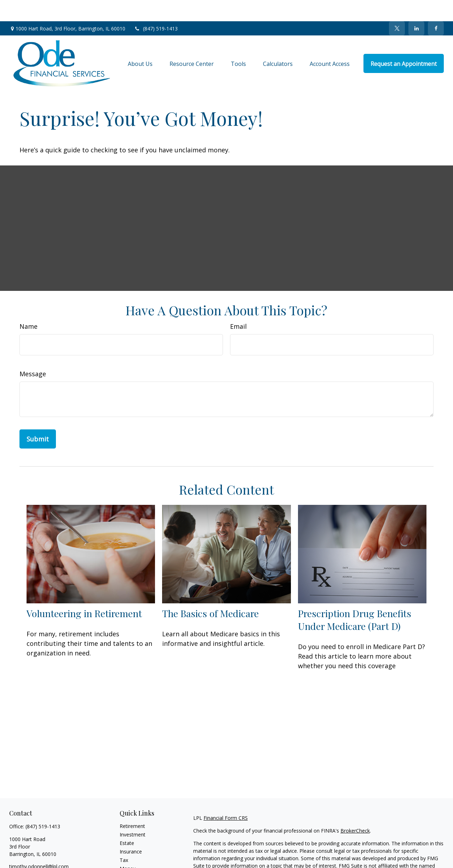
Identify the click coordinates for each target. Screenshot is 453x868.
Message (33, 353)
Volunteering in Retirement (84, 592)
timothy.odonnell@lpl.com (39, 845)
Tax (124, 839)
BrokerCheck (355, 809)
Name (28, 305)
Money (128, 847)
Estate (127, 822)
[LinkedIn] (416, 7)
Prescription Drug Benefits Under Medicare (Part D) (355, 598)
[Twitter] (397, 7)
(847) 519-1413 (156, 7)
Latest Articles (136, 864)
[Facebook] (436, 7)
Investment (133, 813)
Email (238, 305)
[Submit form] (38, 418)
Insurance (131, 830)
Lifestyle (129, 856)
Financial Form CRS (226, 797)
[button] (140, 42)
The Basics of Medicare (210, 592)
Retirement (132, 805)
